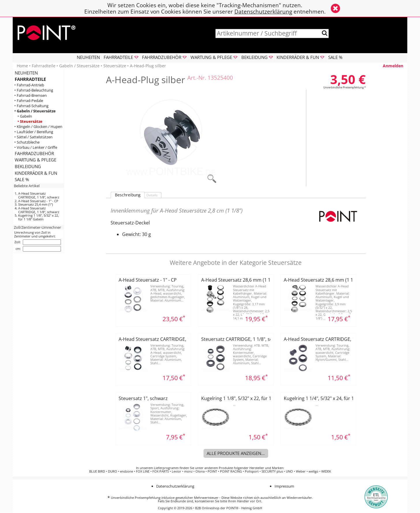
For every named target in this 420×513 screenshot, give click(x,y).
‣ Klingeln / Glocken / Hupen (38, 127)
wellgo (313, 471)
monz (188, 471)
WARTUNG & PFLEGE (36, 160)
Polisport (252, 471)
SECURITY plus (272, 471)
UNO (289, 471)
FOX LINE (143, 471)
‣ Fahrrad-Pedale (29, 101)
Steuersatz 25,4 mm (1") (36, 204)
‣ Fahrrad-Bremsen (31, 95)
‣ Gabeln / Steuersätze (35, 111)
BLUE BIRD (97, 471)
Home (22, 66)
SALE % (335, 57)
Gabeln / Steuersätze (79, 66)
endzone (127, 471)
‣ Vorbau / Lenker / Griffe (36, 147)
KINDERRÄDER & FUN (36, 173)
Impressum (284, 486)
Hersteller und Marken (266, 468)
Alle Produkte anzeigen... (236, 453)
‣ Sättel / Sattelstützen (33, 137)
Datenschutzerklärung (263, 11)
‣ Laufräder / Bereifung (34, 132)
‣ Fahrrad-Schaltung (31, 106)
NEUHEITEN (88, 57)
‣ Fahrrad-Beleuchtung (34, 90)
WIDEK (326, 471)
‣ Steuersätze (30, 121)
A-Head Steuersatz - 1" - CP (38, 201)
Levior (177, 471)
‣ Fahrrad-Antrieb (29, 85)
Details (152, 195)
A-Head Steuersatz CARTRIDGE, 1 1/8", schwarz (39, 195)
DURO (113, 471)
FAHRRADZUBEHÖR (34, 153)
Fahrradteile (44, 66)
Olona (200, 471)
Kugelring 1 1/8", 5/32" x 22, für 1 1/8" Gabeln (39, 217)
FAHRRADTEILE (30, 79)
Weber (301, 471)
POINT (212, 471)
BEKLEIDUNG (28, 166)
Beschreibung (128, 195)
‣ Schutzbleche (27, 142)
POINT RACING (231, 471)
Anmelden (393, 66)
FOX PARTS (161, 471)
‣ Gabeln (25, 116)
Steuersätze (115, 66)
